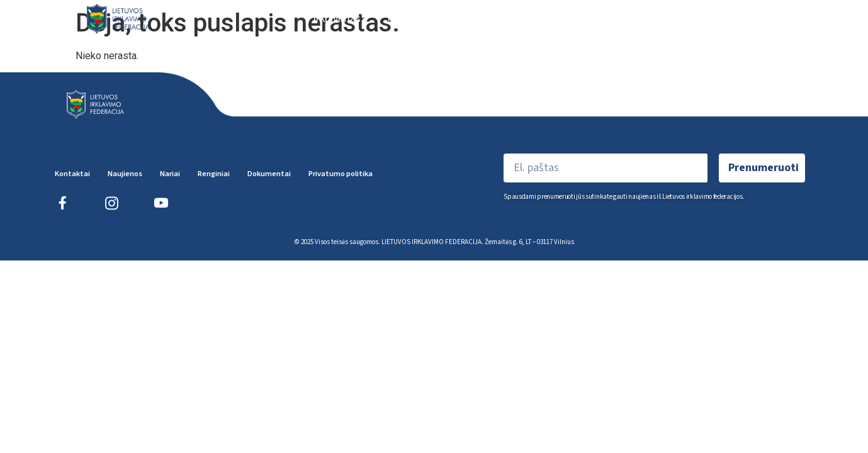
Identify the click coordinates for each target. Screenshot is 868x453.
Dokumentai (763, 19)
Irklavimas (341, 19)
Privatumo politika (341, 174)
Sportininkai (629, 19)
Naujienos (410, 19)
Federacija (481, 19)
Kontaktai (72, 174)
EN (814, 19)
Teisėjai (697, 19)
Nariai (170, 174)
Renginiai (553, 19)
